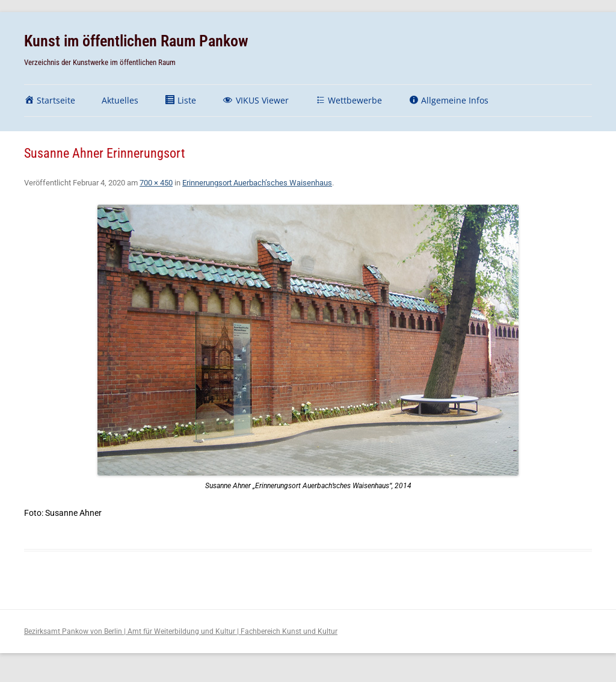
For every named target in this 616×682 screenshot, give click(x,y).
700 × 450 (156, 183)
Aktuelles (120, 100)
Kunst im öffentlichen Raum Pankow (136, 41)
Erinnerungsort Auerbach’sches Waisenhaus (257, 183)
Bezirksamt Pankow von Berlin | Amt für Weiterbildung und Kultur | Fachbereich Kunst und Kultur (181, 631)
